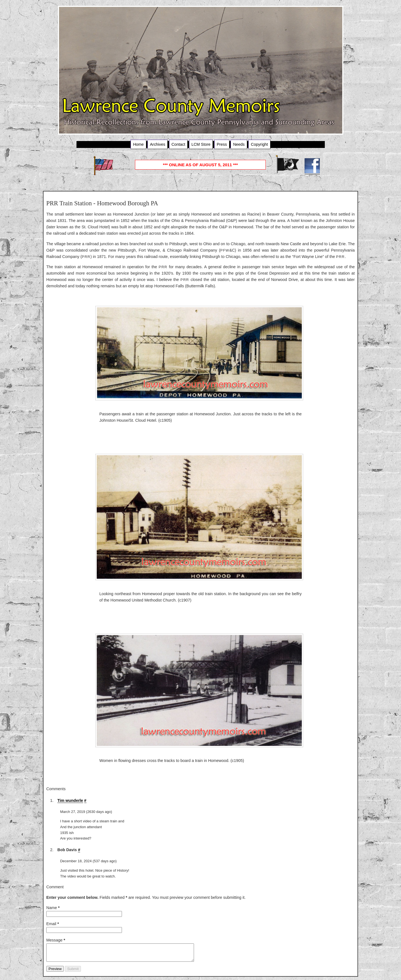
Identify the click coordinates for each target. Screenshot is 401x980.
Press (222, 144)
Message (56, 940)
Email (53, 924)
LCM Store (201, 144)
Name (53, 908)
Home (138, 144)
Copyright (259, 144)
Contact (178, 144)
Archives (158, 144)
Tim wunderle (70, 800)
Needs (239, 144)
